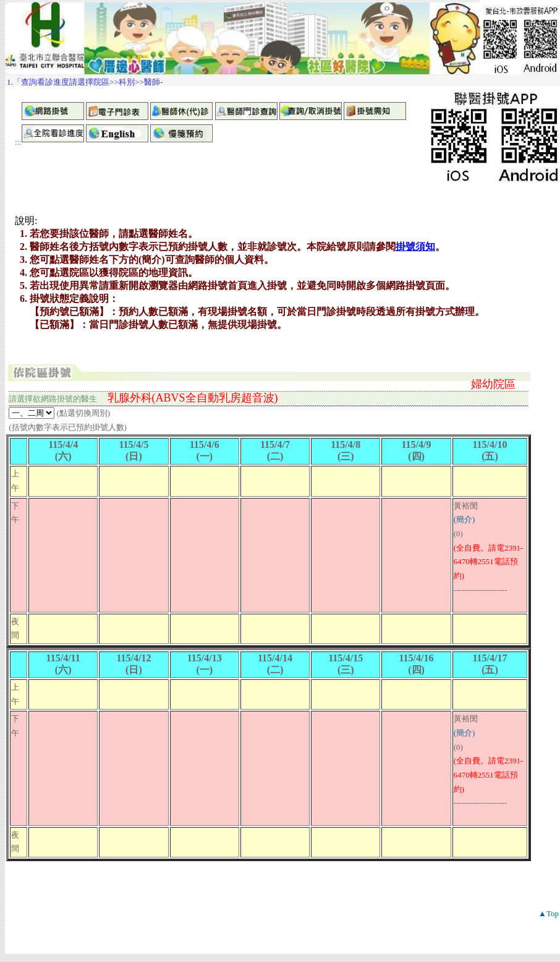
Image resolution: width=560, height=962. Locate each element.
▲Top (549, 913)
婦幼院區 (493, 384)
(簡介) (465, 519)
